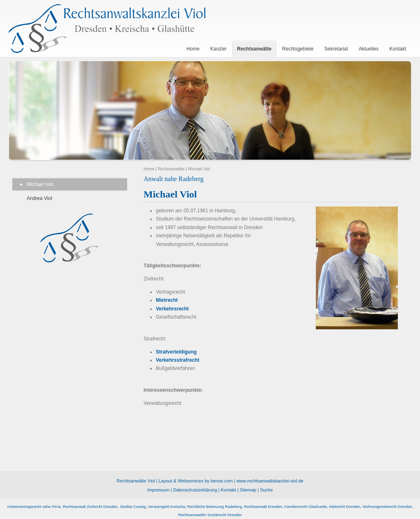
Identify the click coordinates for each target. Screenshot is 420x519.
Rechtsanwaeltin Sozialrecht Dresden (210, 515)
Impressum (158, 490)
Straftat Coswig (133, 507)
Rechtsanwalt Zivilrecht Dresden (90, 507)
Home (149, 169)
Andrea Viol (39, 198)
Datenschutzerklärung (195, 490)
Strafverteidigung (176, 352)
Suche (266, 490)
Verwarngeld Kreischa (167, 507)
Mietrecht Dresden (345, 507)
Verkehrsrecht (172, 309)
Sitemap (248, 490)
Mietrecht (167, 300)
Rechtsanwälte (171, 169)
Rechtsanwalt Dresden (263, 507)
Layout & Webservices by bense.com (196, 481)
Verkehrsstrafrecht (178, 360)
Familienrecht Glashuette (306, 507)
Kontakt (228, 490)
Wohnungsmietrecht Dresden (387, 507)
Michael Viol (40, 184)
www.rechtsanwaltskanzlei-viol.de (270, 481)
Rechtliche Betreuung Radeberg (215, 507)
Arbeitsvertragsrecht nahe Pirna (34, 507)
